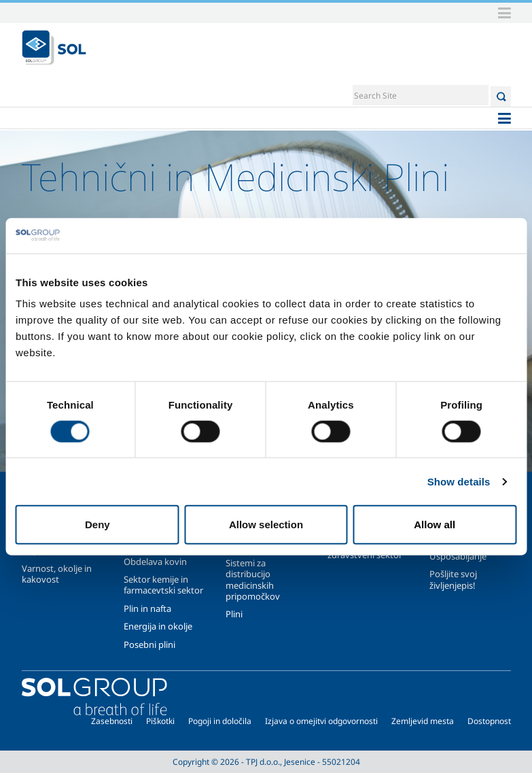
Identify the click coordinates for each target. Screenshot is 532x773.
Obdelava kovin (155, 562)
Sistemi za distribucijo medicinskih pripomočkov (253, 580)
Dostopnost (489, 721)
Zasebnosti (112, 721)
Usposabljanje (458, 556)
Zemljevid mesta (423, 721)
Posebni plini (149, 645)
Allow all (435, 525)
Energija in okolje (158, 626)
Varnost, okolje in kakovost (57, 574)
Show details (459, 481)
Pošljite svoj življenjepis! (453, 579)
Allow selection (266, 525)
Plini (234, 614)
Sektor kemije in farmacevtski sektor (163, 585)
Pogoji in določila (220, 721)
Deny (97, 525)
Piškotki (160, 721)
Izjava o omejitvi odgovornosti (321, 721)
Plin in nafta (147, 608)
